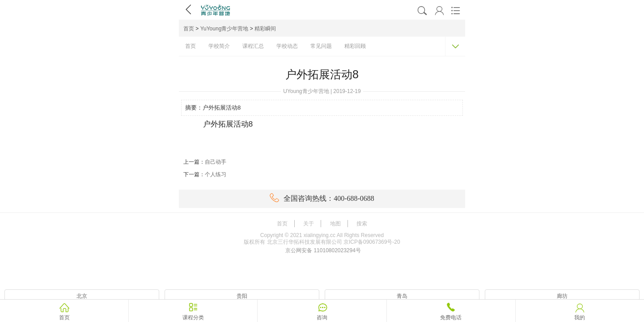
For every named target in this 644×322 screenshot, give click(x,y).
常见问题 (321, 46)
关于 (309, 224)
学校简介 (219, 46)
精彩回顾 (355, 46)
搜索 (362, 224)
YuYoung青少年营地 (225, 29)
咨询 (322, 318)
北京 (82, 296)
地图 (335, 224)
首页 (189, 29)
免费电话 (451, 318)
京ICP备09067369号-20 (372, 242)
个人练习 (216, 174)
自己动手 (216, 162)
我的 (580, 318)
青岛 (402, 296)
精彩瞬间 (265, 29)
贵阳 (242, 296)
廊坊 (562, 296)
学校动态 (287, 46)
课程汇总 (253, 46)
